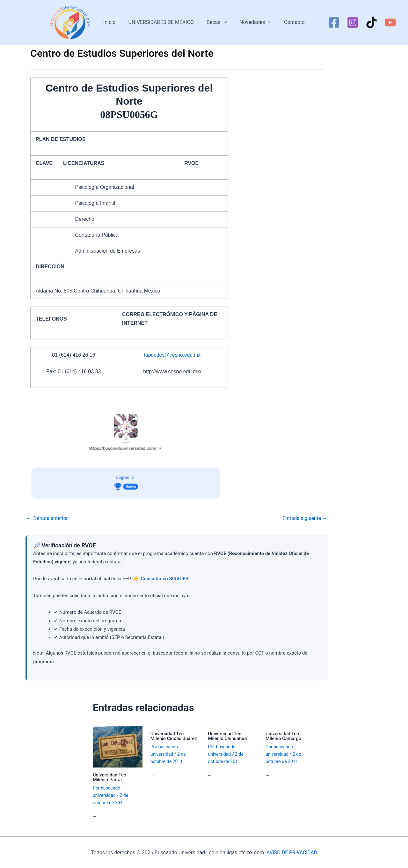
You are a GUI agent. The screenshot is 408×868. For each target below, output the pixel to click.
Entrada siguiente (304, 518)
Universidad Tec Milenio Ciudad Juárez (174, 736)
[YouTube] (390, 22)
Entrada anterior (47, 518)
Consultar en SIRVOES (164, 579)
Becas (217, 22)
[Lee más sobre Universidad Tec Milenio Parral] (118, 746)
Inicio (114, 22)
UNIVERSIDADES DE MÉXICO (164, 22)
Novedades (253, 22)
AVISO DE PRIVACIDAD (292, 852)
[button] (224, 22)
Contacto (289, 22)
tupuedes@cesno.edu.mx (172, 355)
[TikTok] (372, 22)
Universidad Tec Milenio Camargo (284, 736)
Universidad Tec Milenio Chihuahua (228, 736)
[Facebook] (334, 22)
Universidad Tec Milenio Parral (110, 777)
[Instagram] (353, 22)
